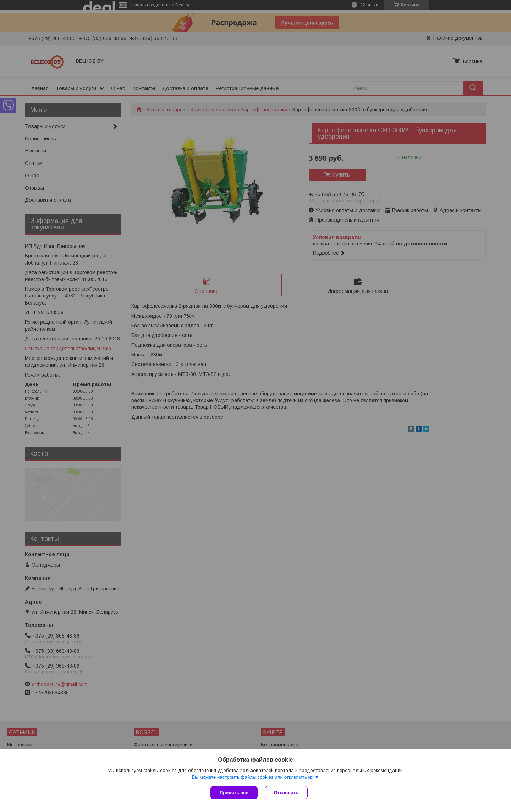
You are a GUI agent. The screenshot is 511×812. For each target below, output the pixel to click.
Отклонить (286, 793)
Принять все (234, 793)
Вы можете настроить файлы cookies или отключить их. (253, 777)
